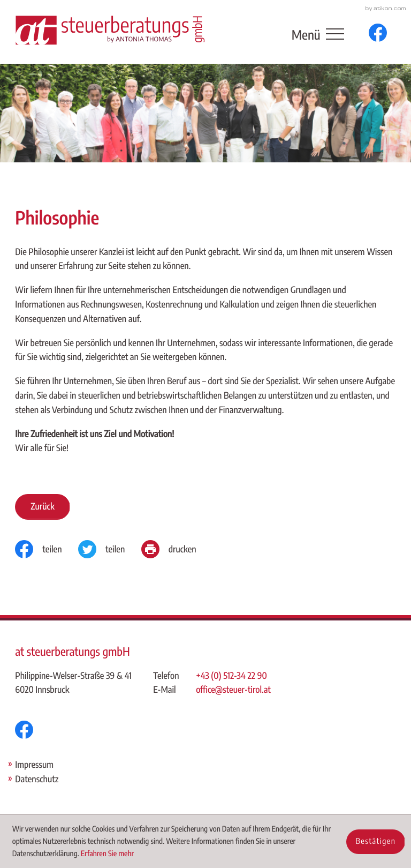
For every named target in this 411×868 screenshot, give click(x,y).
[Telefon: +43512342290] (234, 676)
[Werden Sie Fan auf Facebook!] (378, 33)
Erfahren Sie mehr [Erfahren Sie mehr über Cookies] (107, 854)
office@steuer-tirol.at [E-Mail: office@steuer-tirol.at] (233, 689)
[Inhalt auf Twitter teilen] (110, 549)
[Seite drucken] (177, 549)
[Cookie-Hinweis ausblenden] (375, 842)
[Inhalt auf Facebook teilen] (47, 549)
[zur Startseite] (110, 30)
